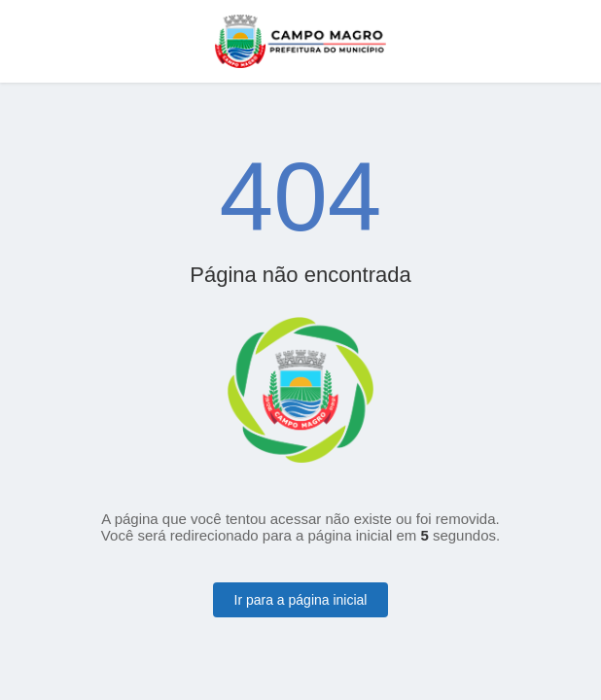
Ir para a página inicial (301, 600)
